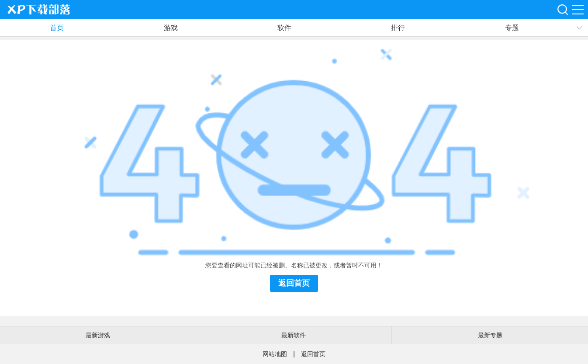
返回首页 (294, 283)
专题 (512, 28)
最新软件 (294, 335)
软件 (284, 28)
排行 (398, 28)
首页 (57, 28)
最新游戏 (98, 335)
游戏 (171, 28)
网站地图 (275, 354)
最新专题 (490, 335)
